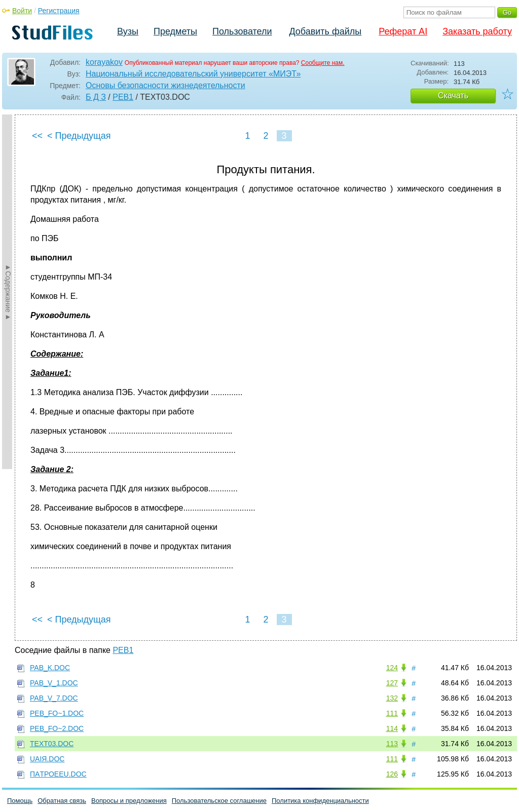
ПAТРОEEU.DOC (58, 774)
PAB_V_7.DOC (54, 698)
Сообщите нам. (323, 63)
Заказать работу (477, 31)
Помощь (20, 801)
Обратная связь (62, 801)
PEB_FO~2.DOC (57, 728)
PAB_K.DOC (50, 668)
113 (392, 744)
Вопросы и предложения (129, 801)
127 (392, 683)
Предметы (175, 31)
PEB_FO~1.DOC (57, 713)
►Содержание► (8, 292)
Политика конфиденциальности (320, 801)
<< (37, 136)
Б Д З (96, 97)
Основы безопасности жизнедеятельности (165, 85)
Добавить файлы (325, 31)
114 (392, 728)
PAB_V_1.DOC (54, 683)
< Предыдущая (79, 136)
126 (392, 774)
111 (392, 713)
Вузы (128, 31)
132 (392, 698)
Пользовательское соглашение (219, 801)
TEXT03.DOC (52, 744)
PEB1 (123, 97)
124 (392, 668)
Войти (22, 11)
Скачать (453, 95)
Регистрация (59, 11)
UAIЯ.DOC (47, 759)
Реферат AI (403, 31)
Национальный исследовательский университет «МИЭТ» (193, 74)
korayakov (104, 62)
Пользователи (242, 31)
